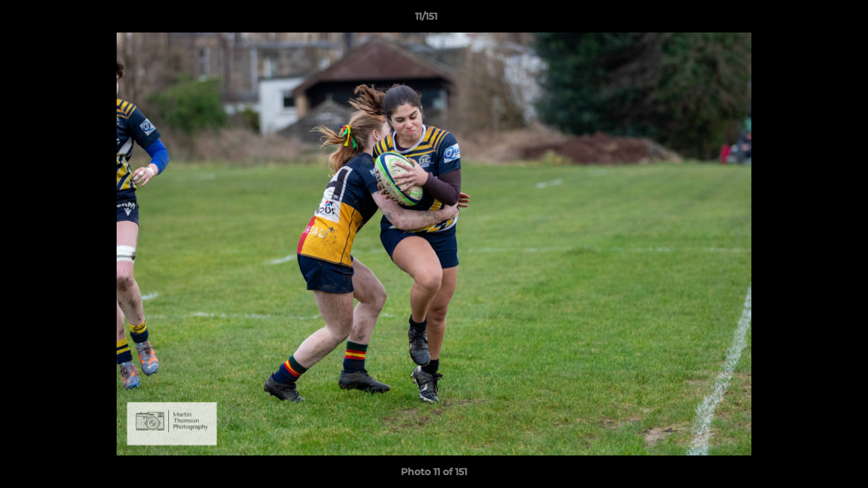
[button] (811, 20)
